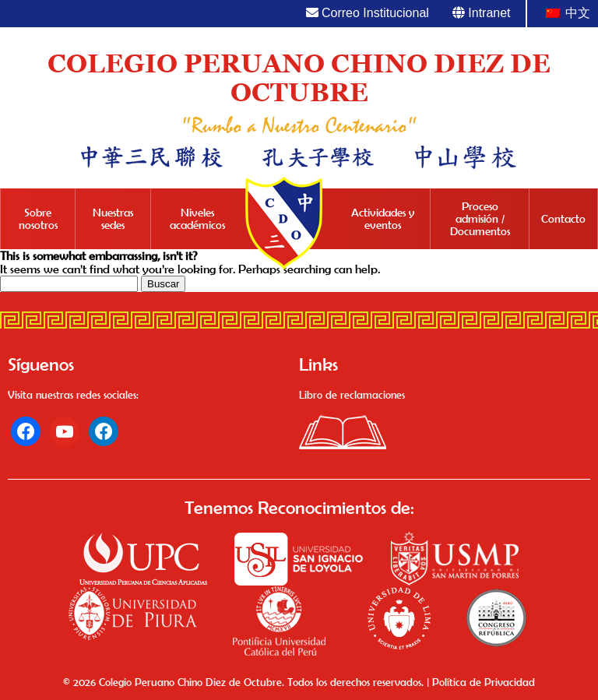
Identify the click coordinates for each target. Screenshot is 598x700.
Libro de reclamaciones (352, 395)
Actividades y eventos (383, 219)
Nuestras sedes (113, 219)
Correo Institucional (368, 13)
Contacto (563, 219)
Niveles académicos (197, 219)
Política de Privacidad (484, 682)
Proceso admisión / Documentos (480, 219)
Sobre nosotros (38, 219)
